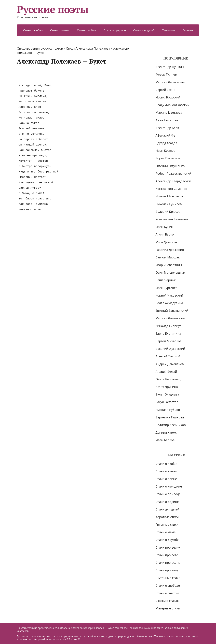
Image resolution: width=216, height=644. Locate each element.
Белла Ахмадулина (169, 303)
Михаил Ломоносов (170, 318)
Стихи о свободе (168, 586)
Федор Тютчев (166, 74)
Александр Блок (167, 128)
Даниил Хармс (166, 432)
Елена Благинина (168, 333)
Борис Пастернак (168, 158)
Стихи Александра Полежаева (88, 48)
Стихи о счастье (167, 593)
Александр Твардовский (173, 181)
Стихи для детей (144, 30)
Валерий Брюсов (168, 212)
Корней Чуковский (169, 295)
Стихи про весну (168, 547)
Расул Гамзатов (167, 402)
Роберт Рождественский (173, 173)
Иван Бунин (164, 227)
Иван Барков (165, 440)
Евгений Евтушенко (170, 166)
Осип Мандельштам (171, 272)
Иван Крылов (165, 151)
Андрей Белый (166, 372)
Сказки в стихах (167, 601)
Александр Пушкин (170, 67)
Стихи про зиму (167, 570)
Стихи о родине (167, 502)
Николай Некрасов (170, 196)
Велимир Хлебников (171, 425)
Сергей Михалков (169, 341)
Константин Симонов (171, 189)
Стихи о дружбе (167, 540)
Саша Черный (166, 280)
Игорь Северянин (169, 265)
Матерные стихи (168, 608)
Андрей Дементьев (170, 364)
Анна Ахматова (167, 120)
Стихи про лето (167, 555)
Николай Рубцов (168, 410)
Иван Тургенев (167, 288)
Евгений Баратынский (172, 311)
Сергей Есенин (166, 90)
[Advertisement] (78, 74)
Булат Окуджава (167, 394)
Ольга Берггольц (168, 379)
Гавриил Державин (170, 250)
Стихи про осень (168, 563)
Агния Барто (165, 234)
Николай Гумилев (169, 204)
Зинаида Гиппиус (168, 326)
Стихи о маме (166, 532)
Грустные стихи (167, 524)
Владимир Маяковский (173, 105)
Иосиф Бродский (168, 97)
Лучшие (187, 30)
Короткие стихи (167, 517)
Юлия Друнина (167, 387)
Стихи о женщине (169, 486)
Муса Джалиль (166, 242)
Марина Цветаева (169, 112)
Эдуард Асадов (166, 143)
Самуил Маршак (168, 257)
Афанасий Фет (166, 135)
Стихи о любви (33, 30)
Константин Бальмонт (172, 219)
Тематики (168, 30)
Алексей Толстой (168, 356)
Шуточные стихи (168, 578)
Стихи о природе (115, 30)
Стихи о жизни (60, 30)
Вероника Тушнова (170, 417)
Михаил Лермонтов (170, 82)
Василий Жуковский (170, 349)
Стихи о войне (86, 30)
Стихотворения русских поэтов (40, 48)
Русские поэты (53, 9)
